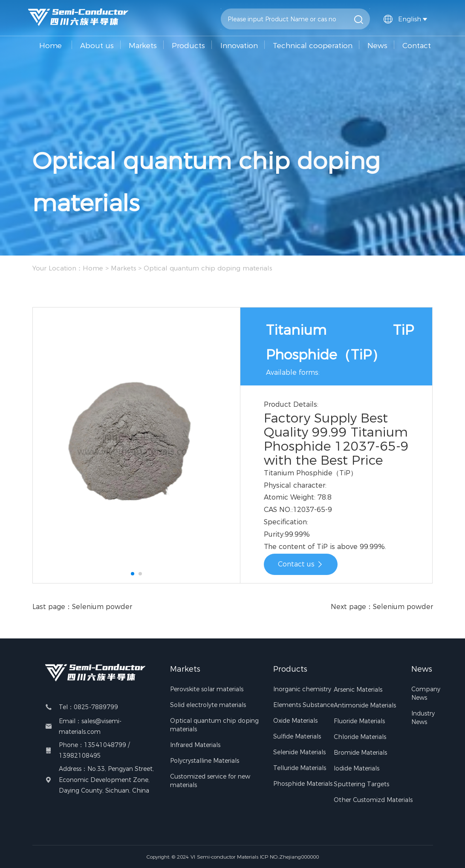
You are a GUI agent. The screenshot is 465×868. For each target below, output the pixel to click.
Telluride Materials (300, 768)
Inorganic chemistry (302, 689)
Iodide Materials (357, 768)
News (377, 46)
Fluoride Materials (359, 721)
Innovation (239, 46)
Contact (417, 46)
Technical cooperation (313, 46)
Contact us (301, 565)
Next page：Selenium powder (382, 607)
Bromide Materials (360, 753)
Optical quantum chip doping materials (208, 268)
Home (51, 46)
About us (97, 46)
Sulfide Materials (297, 736)
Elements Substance (303, 705)
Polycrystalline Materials (205, 761)
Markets (143, 46)
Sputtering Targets (361, 784)
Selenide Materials (299, 752)
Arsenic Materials (358, 690)
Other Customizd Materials (373, 800)
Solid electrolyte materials (208, 705)
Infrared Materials (195, 745)
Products (188, 46)
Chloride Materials (360, 737)
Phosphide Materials (303, 784)
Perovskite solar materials (207, 689)
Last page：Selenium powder (82, 607)
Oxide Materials (295, 721)
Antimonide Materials (365, 705)
